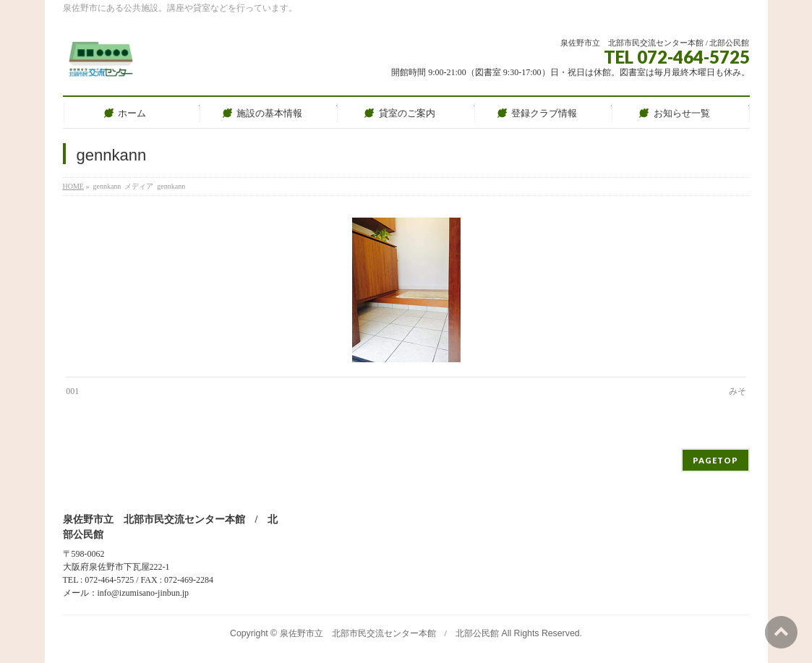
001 (72, 391)
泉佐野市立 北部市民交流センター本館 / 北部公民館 (389, 633)
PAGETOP (715, 460)
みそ (738, 391)
